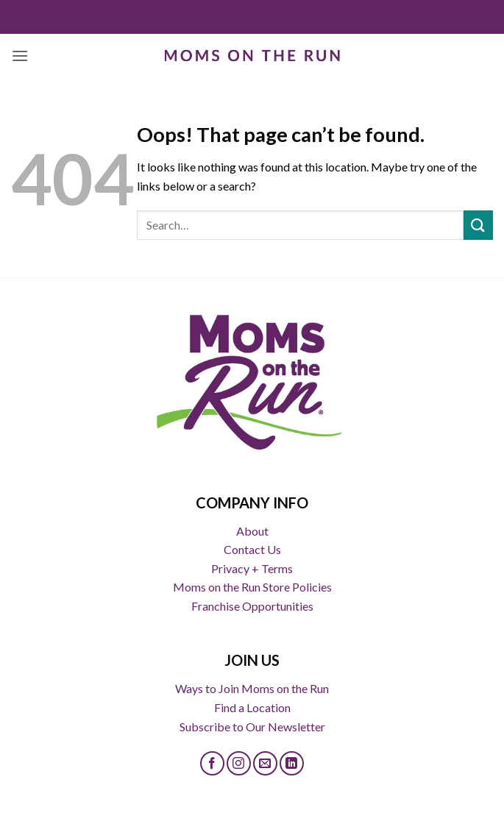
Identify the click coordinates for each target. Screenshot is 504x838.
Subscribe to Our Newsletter (252, 727)
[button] (20, 56)
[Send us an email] (265, 763)
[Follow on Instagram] (239, 763)
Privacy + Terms (252, 568)
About (252, 531)
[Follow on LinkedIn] (292, 763)
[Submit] (478, 225)
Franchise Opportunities (252, 606)
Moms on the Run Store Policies (252, 587)
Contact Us (252, 549)
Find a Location (252, 707)
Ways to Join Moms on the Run (252, 688)
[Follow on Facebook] (212, 763)
